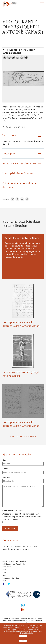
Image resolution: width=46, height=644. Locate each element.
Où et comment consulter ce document (20, 185)
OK (23, 636)
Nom (4, 460)
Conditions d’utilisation (13, 511)
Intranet (6, 570)
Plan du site (7, 567)
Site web (6, 477)
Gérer (23, 641)
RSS (4, 572)
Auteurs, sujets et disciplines (19, 163)
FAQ (4, 575)
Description (9, 153)
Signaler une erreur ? (15, 127)
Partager (6, 199)
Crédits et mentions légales (14, 561)
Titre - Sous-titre (13, 135)
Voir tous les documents (23, 436)
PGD (4, 581)
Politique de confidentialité (14, 564)
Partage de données (11, 578)
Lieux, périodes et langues (18, 173)
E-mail (5, 469)
